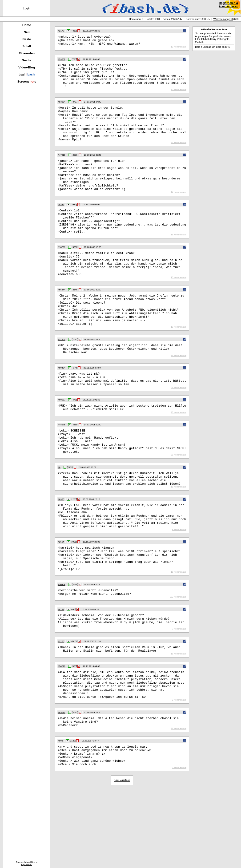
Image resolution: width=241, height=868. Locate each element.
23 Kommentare (179, 157)
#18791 (62, 273)
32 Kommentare (179, 429)
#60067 (62, 441)
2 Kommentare (179, 772)
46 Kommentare (179, 455)
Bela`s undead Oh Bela (213, 47)
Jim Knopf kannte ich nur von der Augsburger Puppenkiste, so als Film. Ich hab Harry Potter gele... (213, 38)
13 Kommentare (179, 49)
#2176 (61, 31)
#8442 (61, 225)
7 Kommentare (179, 694)
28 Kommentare (179, 96)
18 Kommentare (179, 308)
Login (27, 8)
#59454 (62, 407)
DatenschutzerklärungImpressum (27, 863)
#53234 (62, 109)
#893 (60, 815)
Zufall (27, 46)
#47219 (62, 169)
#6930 (61, 550)
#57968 (62, 376)
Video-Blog (27, 67)
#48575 (62, 468)
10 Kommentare (179, 364)
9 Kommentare (179, 585)
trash (27, 74)
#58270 (62, 733)
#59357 (62, 61)
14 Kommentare (179, 213)
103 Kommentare (178, 659)
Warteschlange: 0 (223, 19)
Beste (27, 39)
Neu (27, 32)
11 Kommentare (179, 260)
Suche (27, 60)
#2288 (61, 706)
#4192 (61, 671)
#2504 (61, 598)
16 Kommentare (179, 633)
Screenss (27, 81)
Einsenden (27, 53)
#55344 (62, 320)
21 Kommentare (179, 802)
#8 (59, 515)
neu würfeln (122, 858)
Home (27, 25)
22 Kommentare (179, 394)
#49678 (62, 784)
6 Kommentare (179, 846)
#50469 (62, 645)
